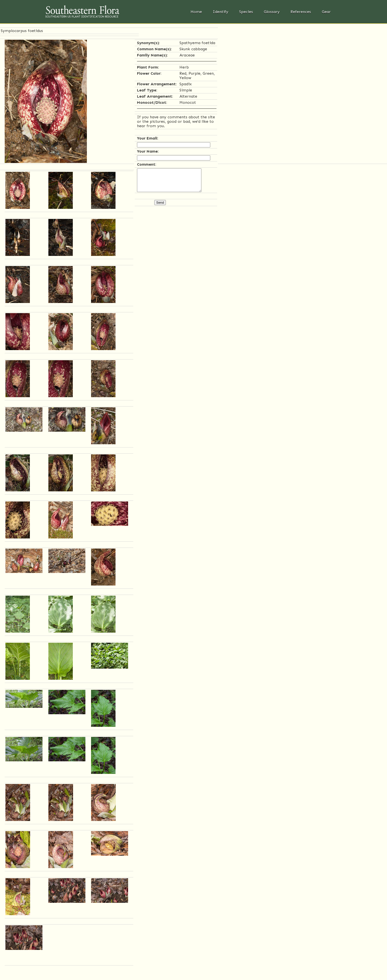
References (301, 12)
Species (246, 12)
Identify (221, 12)
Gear (326, 12)
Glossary (272, 12)
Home (196, 12)
